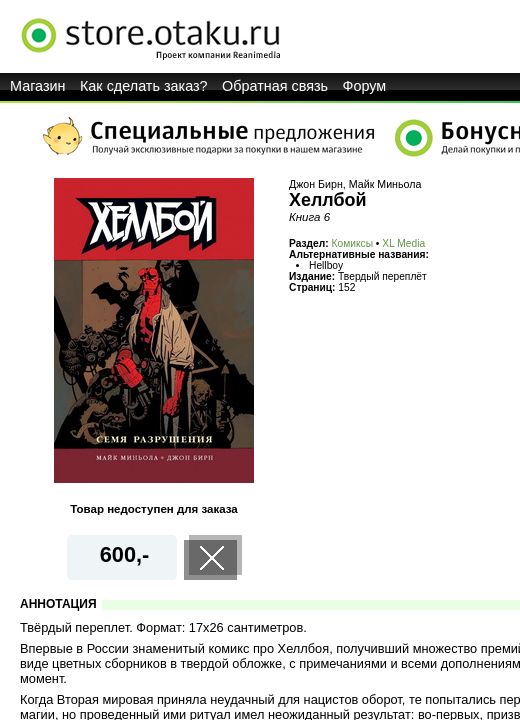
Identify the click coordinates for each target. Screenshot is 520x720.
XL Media (403, 243)
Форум (365, 86)
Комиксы (352, 243)
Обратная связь (275, 86)
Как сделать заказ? (144, 86)
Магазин (38, 86)
